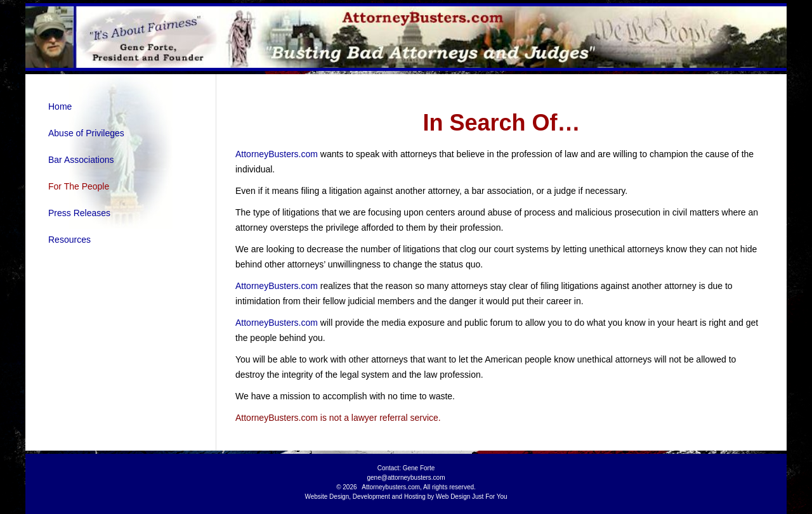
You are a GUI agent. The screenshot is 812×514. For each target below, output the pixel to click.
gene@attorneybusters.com (406, 478)
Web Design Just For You (472, 497)
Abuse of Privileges (86, 133)
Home (60, 106)
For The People (79, 186)
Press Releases (79, 213)
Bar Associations (81, 160)
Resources (69, 240)
